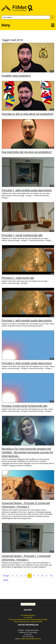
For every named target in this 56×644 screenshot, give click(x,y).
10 (51, 576)
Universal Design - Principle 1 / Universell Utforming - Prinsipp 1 (26, 558)
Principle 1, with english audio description (27, 190)
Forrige (6, 576)
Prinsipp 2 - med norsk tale (18, 278)
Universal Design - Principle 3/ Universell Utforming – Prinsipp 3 (26, 505)
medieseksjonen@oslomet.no (31, 639)
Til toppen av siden (28, 604)
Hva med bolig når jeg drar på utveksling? (27, 152)
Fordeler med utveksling (16, 76)
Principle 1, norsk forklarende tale (22, 235)
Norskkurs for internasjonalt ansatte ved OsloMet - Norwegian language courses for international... (27, 452)
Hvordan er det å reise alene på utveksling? (28, 114)
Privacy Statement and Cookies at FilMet (28, 622)
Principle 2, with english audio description (27, 320)
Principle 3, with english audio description (27, 363)
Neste (6, 580)
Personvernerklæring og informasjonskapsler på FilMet (28, 619)
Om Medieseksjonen (28, 615)
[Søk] (26, 17)
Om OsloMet (28, 617)
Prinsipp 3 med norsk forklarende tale (24, 406)
